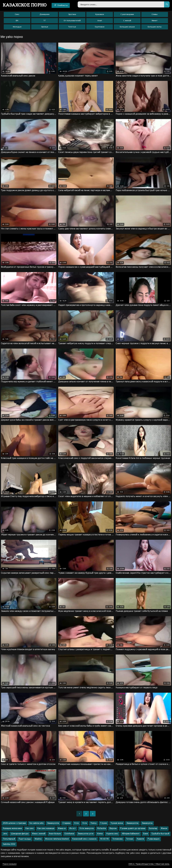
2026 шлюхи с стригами (14, 823)
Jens (5, 834)
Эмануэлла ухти (86, 834)
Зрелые (45, 27)
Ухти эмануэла (86, 829)
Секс (17, 14)
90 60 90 (104, 839)
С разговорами (127, 14)
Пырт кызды (25, 839)
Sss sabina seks (36, 823)
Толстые (72, 27)
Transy (93, 823)
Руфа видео (154, 839)
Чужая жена (117, 823)
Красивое (100, 14)
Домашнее (45, 14)
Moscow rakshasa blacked (57, 839)
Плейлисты (61, 5)
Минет (155, 21)
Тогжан (130, 839)
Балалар (153, 829)
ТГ (45, 21)
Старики (67, 823)
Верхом (113, 829)
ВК (17, 21)
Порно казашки (10, 864)
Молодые (17, 27)
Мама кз (62, 829)
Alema (100, 834)
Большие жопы (155, 27)
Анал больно (55, 834)
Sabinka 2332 (9, 844)
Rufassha (102, 829)
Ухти (85, 823)
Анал (100, 21)
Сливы (155, 14)
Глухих (104, 823)
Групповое (100, 27)
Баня (146, 834)
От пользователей (72, 21)
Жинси (164, 829)
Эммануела (147, 823)
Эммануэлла (53, 823)
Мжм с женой (39, 834)
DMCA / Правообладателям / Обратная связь (149, 864)
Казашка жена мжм (12, 829)
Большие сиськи (127, 27)
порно (25, 5)
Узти (76, 823)
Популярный (9, 839)
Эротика (72, 14)
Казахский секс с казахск (84, 839)
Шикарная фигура (20, 834)
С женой (127, 21)
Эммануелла (132, 823)
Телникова (117, 839)
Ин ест (73, 829)
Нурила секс (112, 834)
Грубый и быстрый (160, 834)
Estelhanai (69, 834)
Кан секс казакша (46, 829)
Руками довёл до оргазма (133, 829)
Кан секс (30, 829)
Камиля (140, 839)
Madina (38, 839)
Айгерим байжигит (131, 834)
